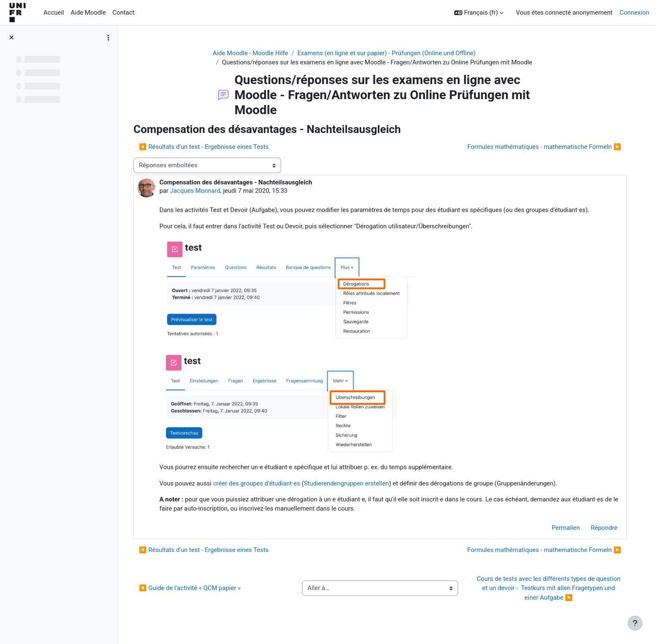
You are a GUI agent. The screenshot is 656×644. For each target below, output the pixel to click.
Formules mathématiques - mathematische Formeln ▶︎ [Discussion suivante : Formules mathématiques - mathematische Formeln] (544, 147)
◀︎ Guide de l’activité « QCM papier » (192, 588)
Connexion (634, 13)
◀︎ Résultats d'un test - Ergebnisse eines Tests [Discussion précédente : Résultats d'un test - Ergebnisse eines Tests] (206, 147)
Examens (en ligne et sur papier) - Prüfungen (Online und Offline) (388, 53)
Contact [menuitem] (123, 13)
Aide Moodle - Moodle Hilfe (251, 53)
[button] (479, 13)
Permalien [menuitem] (565, 528)
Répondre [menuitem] (604, 528)
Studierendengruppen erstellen (348, 483)
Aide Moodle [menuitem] (88, 13)
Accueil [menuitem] (54, 13)
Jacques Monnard (197, 191)
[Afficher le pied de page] (635, 623)
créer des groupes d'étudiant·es (259, 483)
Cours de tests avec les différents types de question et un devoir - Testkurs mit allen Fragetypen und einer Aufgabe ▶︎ (550, 588)
